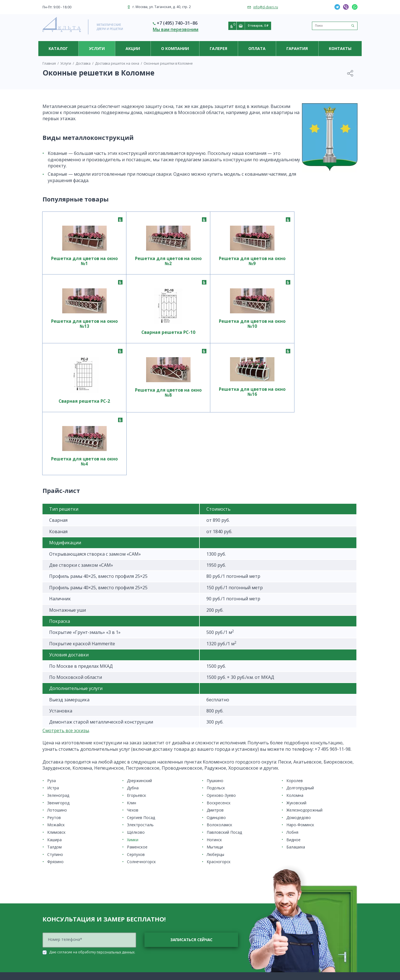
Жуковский (296, 688)
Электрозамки (135, 943)
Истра (53, 673)
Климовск (56, 717)
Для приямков (54, 945)
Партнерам (214, 917)
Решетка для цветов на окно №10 (74, 338)
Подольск (216, 673)
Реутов (54, 703)
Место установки (56, 884)
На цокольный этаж (140, 886)
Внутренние (53, 963)
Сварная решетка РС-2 (137, 347)
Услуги (97, 48)
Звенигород (58, 688)
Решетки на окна (57, 923)
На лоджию (133, 877)
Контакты (340, 48)
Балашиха (296, 732)
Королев (295, 666)
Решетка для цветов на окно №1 (74, 261)
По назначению (56, 892)
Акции (133, 48)
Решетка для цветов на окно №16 (263, 337)
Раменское (137, 732)
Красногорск (219, 747)
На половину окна (138, 881)
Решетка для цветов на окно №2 (137, 261)
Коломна (295, 680)
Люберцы (215, 740)
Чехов (133, 695)
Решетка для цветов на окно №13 (263, 264)
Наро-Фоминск (300, 710)
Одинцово (216, 703)
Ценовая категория (58, 901)
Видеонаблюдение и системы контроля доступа (157, 918)
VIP (45, 954)
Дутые (47, 967)
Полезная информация (224, 908)
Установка (213, 872)
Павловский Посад (224, 717)
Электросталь (140, 710)
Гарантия (297, 48)
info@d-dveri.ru (266, 7)
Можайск (56, 710)
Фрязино (55, 747)
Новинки (50, 910)
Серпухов (136, 740)
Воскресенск (219, 688)
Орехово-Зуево (221, 680)
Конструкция (53, 897)
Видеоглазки (134, 925)
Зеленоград (58, 680)
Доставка (131, 962)
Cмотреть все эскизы (66, 616)
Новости (211, 904)
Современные (135, 904)
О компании (175, 48)
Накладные (133, 890)
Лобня (292, 717)
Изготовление (135, 966)
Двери (48, 879)
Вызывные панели (138, 934)
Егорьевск (137, 680)
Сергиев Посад (141, 703)
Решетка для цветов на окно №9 (200, 261)
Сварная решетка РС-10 (326, 272)
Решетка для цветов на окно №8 (200, 336)
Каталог (58, 48)
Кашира (54, 725)
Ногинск (214, 725)
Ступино (55, 740)
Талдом (54, 732)
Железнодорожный (304, 695)
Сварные (131, 899)
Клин (132, 688)
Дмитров (215, 695)
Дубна (133, 673)
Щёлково (136, 717)
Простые (130, 895)
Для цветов (52, 932)
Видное (293, 725)
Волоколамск (219, 710)
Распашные (52, 940)
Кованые (131, 872)
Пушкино (215, 666)
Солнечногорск (141, 747)
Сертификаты (216, 912)
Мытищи (215, 732)
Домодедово (299, 703)
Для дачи (50, 936)
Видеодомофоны (138, 929)
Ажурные (50, 958)
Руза (52, 666)
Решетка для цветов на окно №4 (326, 336)
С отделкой (52, 888)
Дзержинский (139, 666)
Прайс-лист (52, 927)
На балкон (51, 949)
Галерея (218, 48)
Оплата (257, 48)
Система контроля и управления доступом (159, 938)
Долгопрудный (300, 673)
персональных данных (116, 837)
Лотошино (57, 695)
